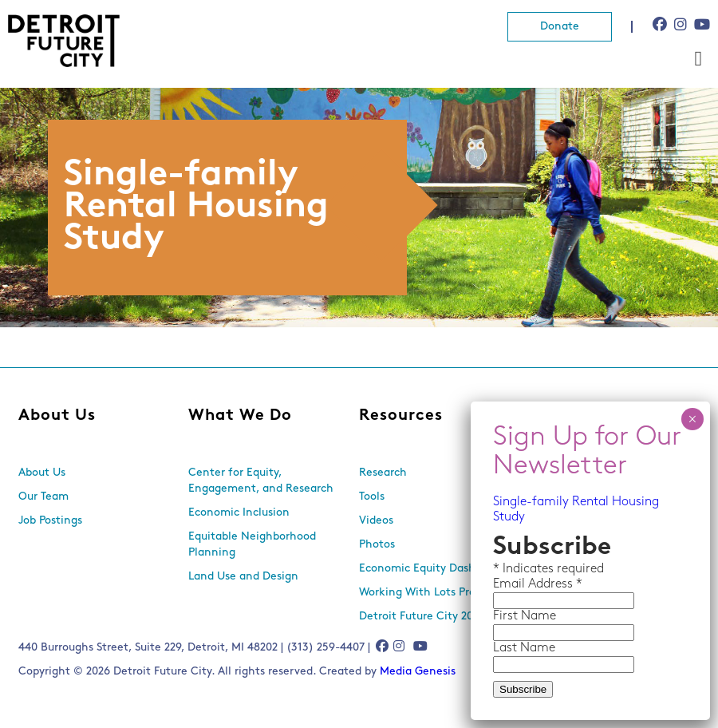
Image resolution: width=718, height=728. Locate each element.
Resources (401, 416)
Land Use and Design (243, 577)
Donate (560, 27)
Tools (372, 497)
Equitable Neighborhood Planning (252, 545)
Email (511, 584)
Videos (376, 521)
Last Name (524, 648)
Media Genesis (418, 672)
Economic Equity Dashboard (432, 569)
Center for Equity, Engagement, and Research (261, 481)
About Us (57, 416)
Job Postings (50, 521)
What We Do (240, 416)
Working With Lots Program (431, 593)
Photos (377, 545)
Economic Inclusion (239, 513)
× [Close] (692, 419)
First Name (525, 616)
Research (383, 473)
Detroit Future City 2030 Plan (436, 617)
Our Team (43, 497)
